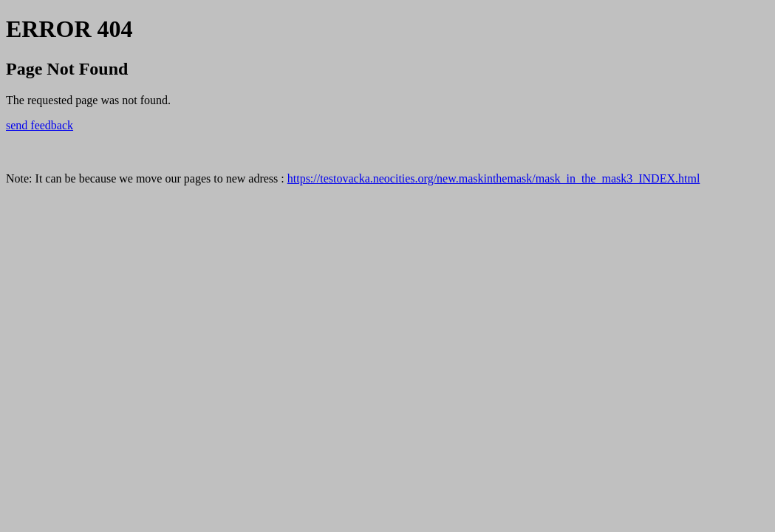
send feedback (40, 125)
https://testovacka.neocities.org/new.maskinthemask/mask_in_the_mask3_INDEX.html (494, 178)
